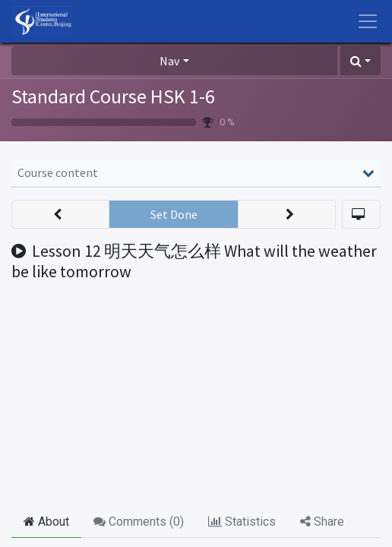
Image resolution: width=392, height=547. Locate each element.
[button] (360, 61)
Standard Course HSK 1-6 (113, 96)
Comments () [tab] (139, 522)
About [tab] (46, 522)
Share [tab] (322, 522)
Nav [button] (169, 61)
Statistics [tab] (242, 522)
